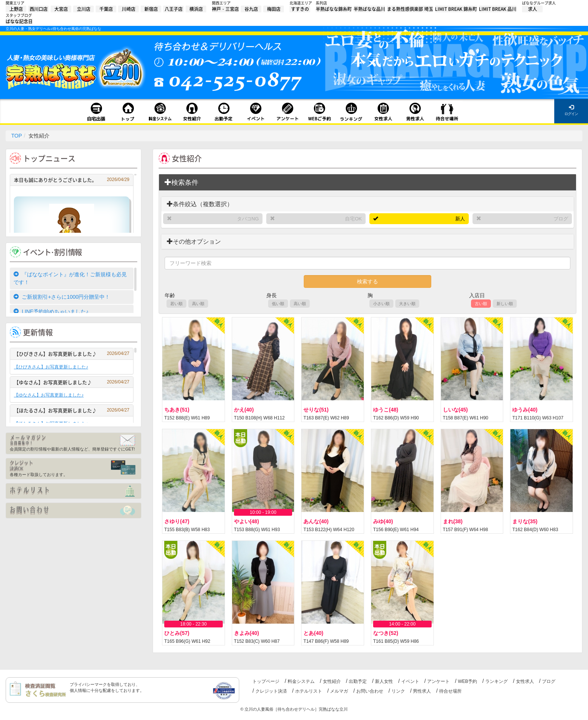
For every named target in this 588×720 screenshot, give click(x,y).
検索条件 (181, 182)
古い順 (481, 304)
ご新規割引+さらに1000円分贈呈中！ (62, 297)
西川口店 (39, 9)
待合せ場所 (450, 691)
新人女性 (384, 681)
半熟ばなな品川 (369, 9)
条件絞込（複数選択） (200, 204)
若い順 (176, 304)
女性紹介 (332, 681)
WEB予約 (467, 681)
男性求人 (422, 691)
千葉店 (106, 9)
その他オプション (194, 242)
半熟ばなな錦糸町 (334, 9)
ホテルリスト (309, 691)
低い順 (278, 304)
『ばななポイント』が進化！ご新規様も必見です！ (70, 278)
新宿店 (151, 9)
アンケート (438, 681)
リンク (398, 691)
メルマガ (339, 691)
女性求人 (525, 681)
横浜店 (196, 9)
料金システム (301, 681)
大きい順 (407, 304)
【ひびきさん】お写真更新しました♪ (72, 354)
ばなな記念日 (19, 21)
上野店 (16, 9)
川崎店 (129, 9)
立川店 (84, 9)
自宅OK (353, 219)
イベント (410, 681)
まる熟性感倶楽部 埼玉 (410, 9)
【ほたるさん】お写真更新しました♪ (72, 410)
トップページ (266, 681)
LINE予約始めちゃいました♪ (51, 311)
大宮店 (61, 9)
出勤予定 (358, 681)
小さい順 (381, 304)
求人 (532, 9)
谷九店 (251, 9)
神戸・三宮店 (225, 9)
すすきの (300, 9)
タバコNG (248, 219)
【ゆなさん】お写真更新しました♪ (72, 382)
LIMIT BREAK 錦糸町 (456, 9)
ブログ (561, 219)
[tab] (367, 183)
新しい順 (505, 304)
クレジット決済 (271, 691)
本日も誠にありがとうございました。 (72, 180)
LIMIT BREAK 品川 (498, 9)
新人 (460, 219)
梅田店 (274, 9)
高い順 (198, 304)
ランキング (496, 681)
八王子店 (174, 9)
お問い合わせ (370, 691)
